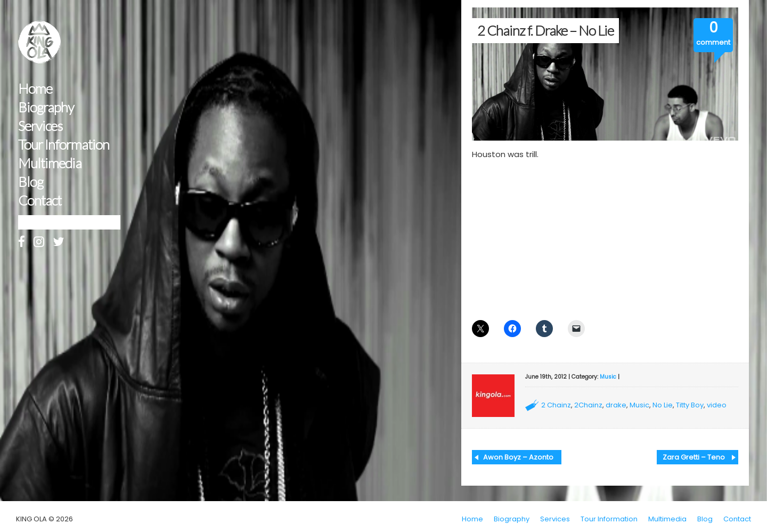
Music (608, 377)
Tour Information (64, 145)
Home (35, 89)
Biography (46, 107)
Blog (31, 182)
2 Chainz (556, 405)
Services (40, 126)
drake (616, 405)
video (717, 405)
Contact (40, 200)
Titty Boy (690, 405)
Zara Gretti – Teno (694, 457)
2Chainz (588, 405)
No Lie (663, 405)
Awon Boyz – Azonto (518, 457)
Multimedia (50, 163)
